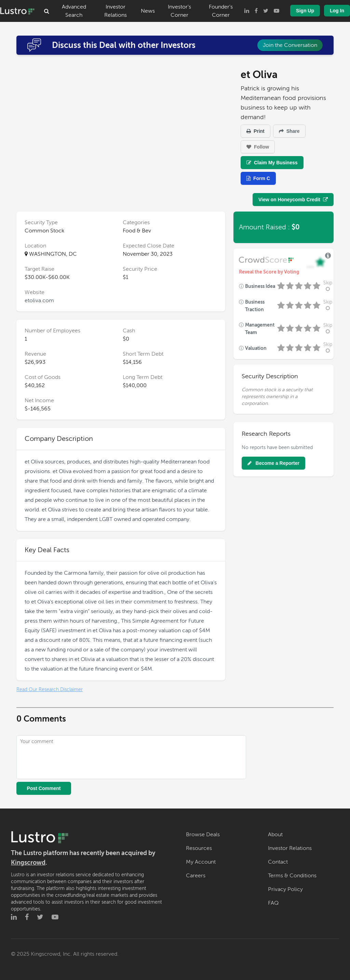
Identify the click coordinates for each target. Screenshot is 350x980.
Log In (337, 11)
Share (289, 131)
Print (255, 131)
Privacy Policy (285, 889)
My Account (201, 862)
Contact (278, 862)
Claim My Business (272, 163)
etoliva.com (39, 301)
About (275, 835)
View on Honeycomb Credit (293, 200)
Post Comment (44, 788)
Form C (258, 178)
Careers (196, 876)
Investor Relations (116, 11)
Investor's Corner (179, 11)
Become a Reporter (273, 463)
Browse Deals (203, 835)
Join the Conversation (290, 45)
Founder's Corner (221, 11)
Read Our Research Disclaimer (50, 690)
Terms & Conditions (292, 876)
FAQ (273, 903)
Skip (328, 286)
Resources (199, 848)
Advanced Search (74, 11)
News (148, 11)
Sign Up (305, 11)
